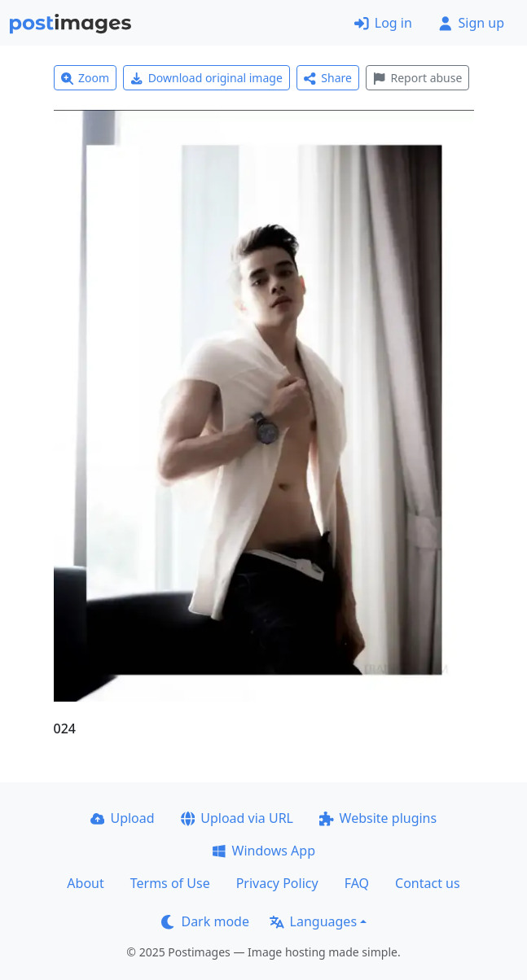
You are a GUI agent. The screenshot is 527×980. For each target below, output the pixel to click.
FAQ (357, 883)
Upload (123, 818)
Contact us (428, 883)
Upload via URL (237, 818)
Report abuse (417, 78)
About (85, 883)
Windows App (263, 851)
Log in (383, 23)
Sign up (471, 23)
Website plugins (378, 818)
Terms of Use (170, 883)
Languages (313, 921)
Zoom (86, 78)
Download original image (206, 78)
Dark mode (205, 921)
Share (328, 78)
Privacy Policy (277, 883)
